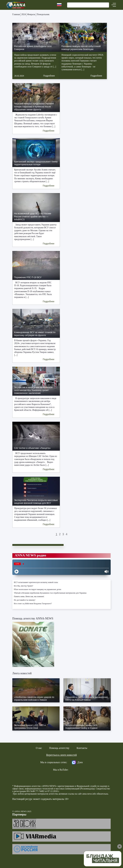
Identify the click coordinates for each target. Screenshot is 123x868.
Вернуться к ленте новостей (62, 755)
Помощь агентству (59, 748)
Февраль (31, 14)
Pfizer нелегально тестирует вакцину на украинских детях (38, 589)
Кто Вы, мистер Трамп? (24, 586)
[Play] (16, 572)
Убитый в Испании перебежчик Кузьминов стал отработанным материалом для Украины (50, 593)
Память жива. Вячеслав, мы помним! (29, 596)
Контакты (82, 748)
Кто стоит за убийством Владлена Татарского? (33, 604)
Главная (16, 14)
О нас (39, 748)
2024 (24, 14)
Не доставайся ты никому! (25, 600)
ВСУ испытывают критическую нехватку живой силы (36, 582)
